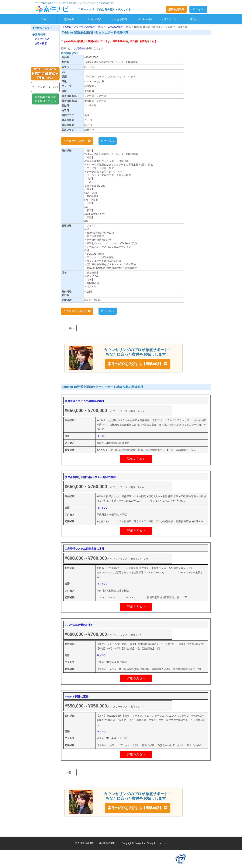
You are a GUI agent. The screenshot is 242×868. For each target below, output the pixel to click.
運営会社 (195, 19)
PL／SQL (102, 436)
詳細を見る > (136, 459)
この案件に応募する (77, 141)
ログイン (198, 9)
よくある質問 (119, 19)
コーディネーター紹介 (45, 87)
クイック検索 (42, 39)
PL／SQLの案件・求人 (119, 27)
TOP (44, 19)
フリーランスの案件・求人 (89, 27)
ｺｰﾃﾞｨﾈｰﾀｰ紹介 (145, 19)
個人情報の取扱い (108, 843)
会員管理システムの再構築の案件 (85, 401)
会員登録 (78, 48)
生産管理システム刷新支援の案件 (85, 549)
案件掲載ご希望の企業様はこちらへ (45, 99)
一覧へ (70, 328)
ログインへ (108, 141)
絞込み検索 (41, 43)
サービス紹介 (94, 19)
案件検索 (69, 19)
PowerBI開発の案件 (77, 697)
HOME (67, 27)
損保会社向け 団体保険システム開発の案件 (90, 477)
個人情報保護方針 (85, 843)
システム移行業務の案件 (79, 625)
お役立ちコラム (170, 19)
